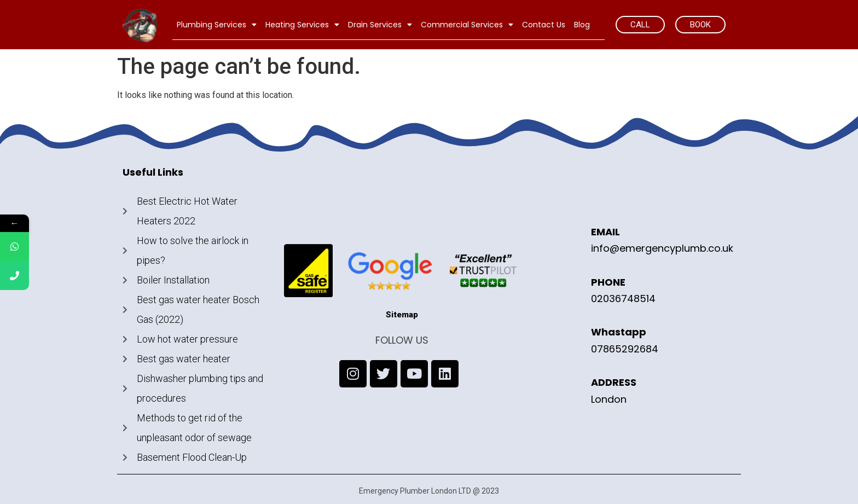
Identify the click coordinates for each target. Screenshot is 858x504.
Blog (582, 25)
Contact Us (544, 25)
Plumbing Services (217, 25)
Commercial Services (467, 25)
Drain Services (380, 25)
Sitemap (402, 315)
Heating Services (302, 25)
